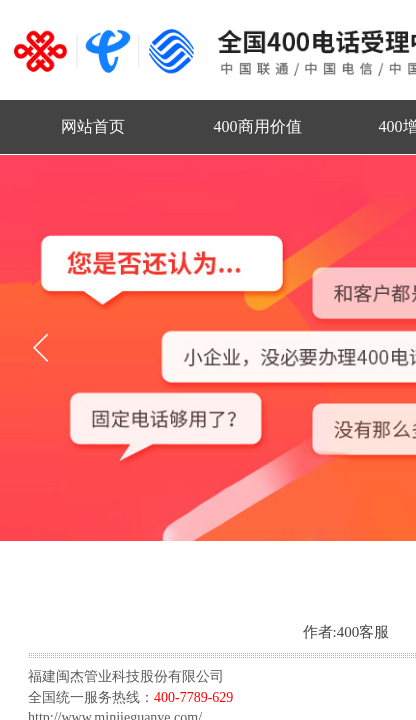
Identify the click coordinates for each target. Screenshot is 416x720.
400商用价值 (258, 126)
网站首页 (93, 126)
